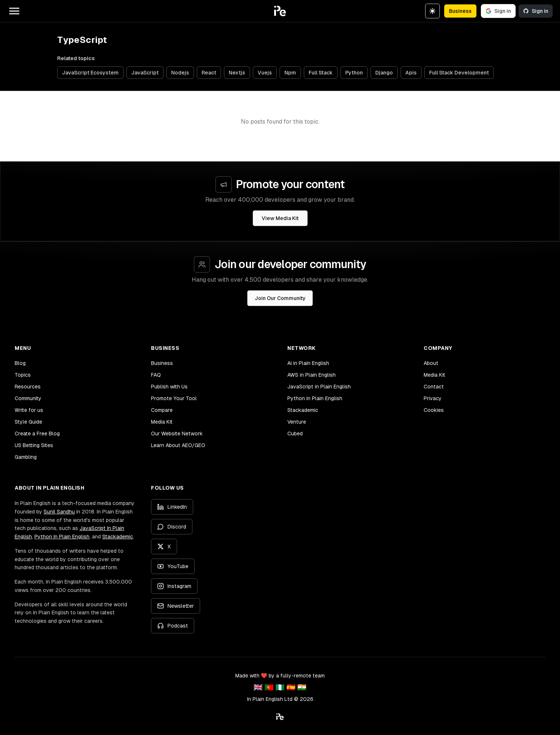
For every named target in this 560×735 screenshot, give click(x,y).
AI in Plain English (308, 363)
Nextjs (237, 73)
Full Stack (321, 73)
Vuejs (265, 73)
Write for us (29, 410)
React (209, 73)
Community (28, 398)
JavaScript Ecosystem (90, 73)
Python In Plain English (62, 537)
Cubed (295, 434)
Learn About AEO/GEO (178, 445)
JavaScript (145, 73)
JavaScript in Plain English (319, 387)
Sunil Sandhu (59, 512)
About (431, 363)
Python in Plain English (315, 398)
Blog (20, 363)
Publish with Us (169, 387)
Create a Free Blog (37, 434)
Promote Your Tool (174, 398)
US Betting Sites (34, 445)
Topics (23, 375)
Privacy (433, 398)
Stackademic (303, 410)
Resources (28, 387)
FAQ (156, 375)
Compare (162, 410)
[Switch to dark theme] (432, 11)
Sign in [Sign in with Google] (498, 11)
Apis (411, 73)
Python (354, 73)
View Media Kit (280, 218)
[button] (280, 11)
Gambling (26, 457)
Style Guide (28, 422)
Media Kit (162, 422)
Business (460, 11)
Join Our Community (280, 298)
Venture (297, 422)
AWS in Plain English (312, 375)
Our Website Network (177, 434)
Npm (290, 73)
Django (384, 73)
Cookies (434, 410)
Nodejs (180, 73)
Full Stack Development (459, 73)
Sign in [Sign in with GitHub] (536, 11)
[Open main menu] (14, 11)
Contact (434, 387)
